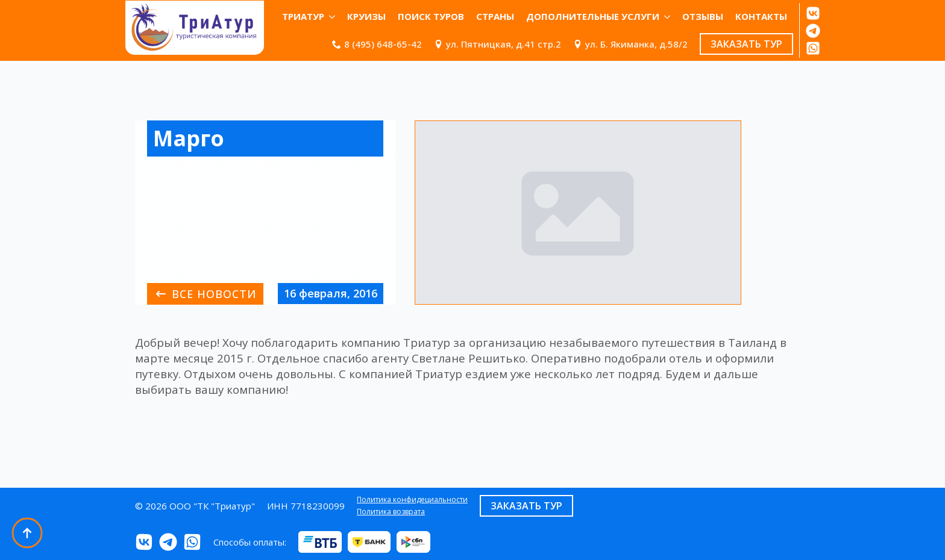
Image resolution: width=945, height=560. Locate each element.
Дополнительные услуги (593, 16)
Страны (495, 16)
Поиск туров (431, 16)
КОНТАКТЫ (761, 16)
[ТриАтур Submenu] (333, 17)
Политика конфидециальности (412, 500)
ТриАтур (303, 16)
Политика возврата (391, 512)
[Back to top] (27, 533)
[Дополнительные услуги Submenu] (668, 17)
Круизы (366, 16)
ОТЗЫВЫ (703, 16)
